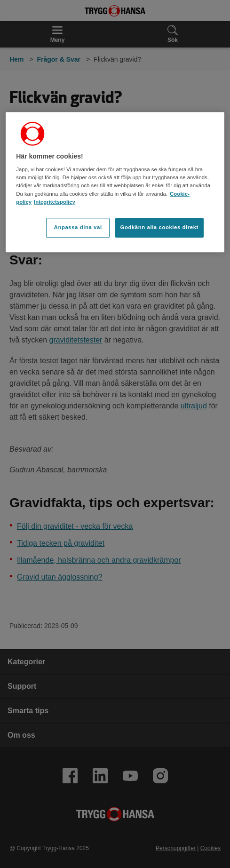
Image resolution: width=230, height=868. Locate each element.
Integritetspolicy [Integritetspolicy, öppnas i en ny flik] (55, 202)
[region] (115, 182)
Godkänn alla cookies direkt (159, 227)
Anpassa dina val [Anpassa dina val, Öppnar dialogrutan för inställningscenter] (78, 227)
